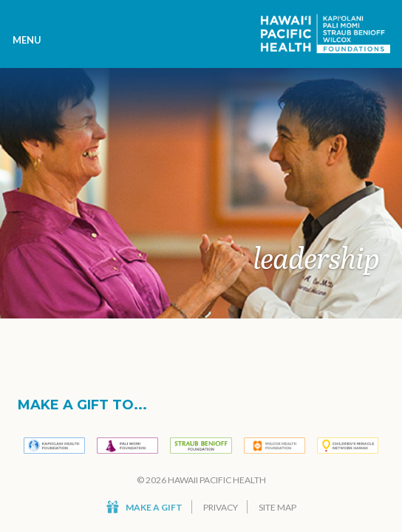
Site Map (277, 507)
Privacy (221, 507)
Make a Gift (144, 507)
